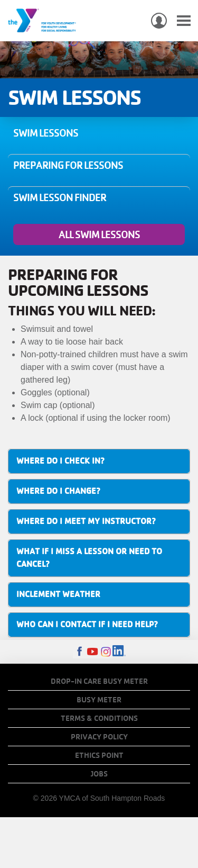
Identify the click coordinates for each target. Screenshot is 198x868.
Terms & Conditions (99, 718)
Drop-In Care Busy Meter (99, 681)
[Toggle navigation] (184, 21)
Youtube (93, 652)
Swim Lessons (46, 133)
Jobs (99, 774)
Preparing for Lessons (68, 165)
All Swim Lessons (99, 234)
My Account (159, 21)
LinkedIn (119, 652)
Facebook (79, 652)
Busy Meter (99, 700)
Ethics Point (99, 755)
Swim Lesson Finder (60, 197)
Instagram (106, 652)
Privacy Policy (99, 737)
